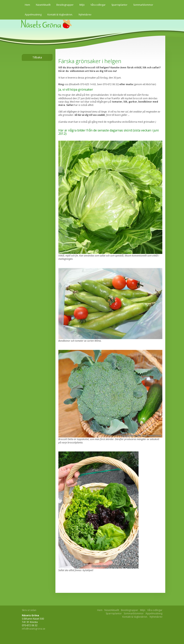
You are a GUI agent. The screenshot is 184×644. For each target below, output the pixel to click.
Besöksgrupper (65, 5)
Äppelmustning (33, 15)
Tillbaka (37, 57)
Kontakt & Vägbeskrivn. (60, 15)
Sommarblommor (143, 5)
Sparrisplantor (119, 5)
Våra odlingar (98, 5)
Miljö (82, 5)
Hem (27, 5)
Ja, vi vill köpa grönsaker (76, 89)
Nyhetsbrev (85, 15)
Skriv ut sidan (29, 610)
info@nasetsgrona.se (34, 629)
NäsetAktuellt (43, 5)
